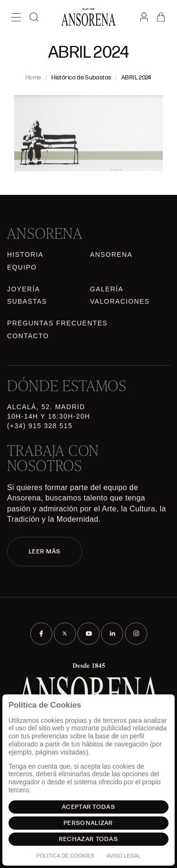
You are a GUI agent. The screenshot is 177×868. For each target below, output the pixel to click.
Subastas (27, 301)
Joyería (24, 289)
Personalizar (88, 823)
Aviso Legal (124, 856)
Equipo (22, 267)
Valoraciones (120, 301)
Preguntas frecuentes (57, 323)
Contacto (28, 336)
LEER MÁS (45, 552)
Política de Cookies (65, 856)
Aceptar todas (88, 807)
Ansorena (111, 254)
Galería (107, 289)
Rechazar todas (88, 839)
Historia (25, 254)
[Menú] (16, 17)
